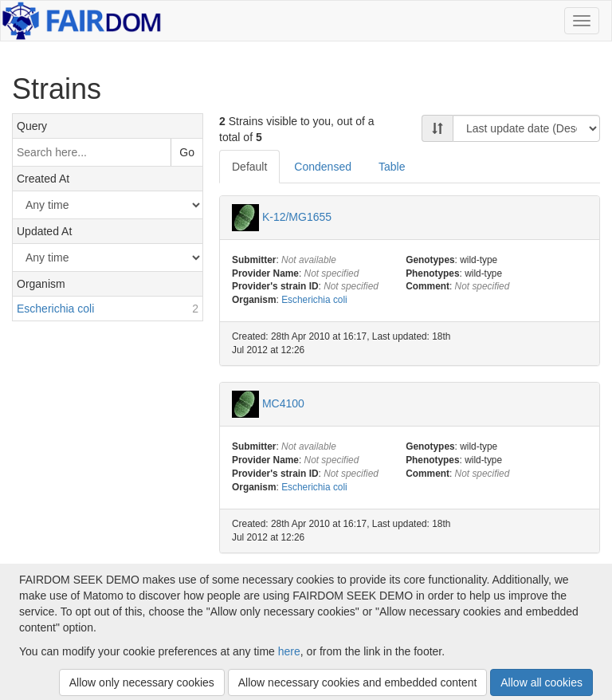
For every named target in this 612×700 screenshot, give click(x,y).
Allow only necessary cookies (142, 682)
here (289, 651)
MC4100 (283, 403)
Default (249, 167)
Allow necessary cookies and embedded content (358, 682)
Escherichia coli (314, 300)
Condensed (323, 167)
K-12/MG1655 (297, 216)
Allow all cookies (541, 682)
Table (392, 167)
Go (187, 152)
